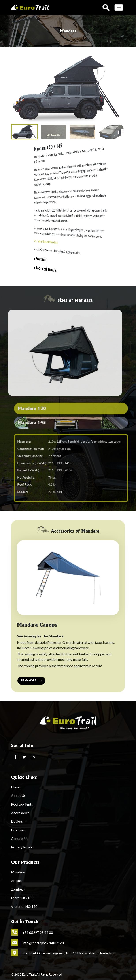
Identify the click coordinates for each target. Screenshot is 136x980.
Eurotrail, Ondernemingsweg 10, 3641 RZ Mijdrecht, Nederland (69, 953)
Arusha (16, 881)
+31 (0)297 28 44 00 (38, 932)
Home (16, 787)
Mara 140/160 (22, 898)
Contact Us (20, 838)
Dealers (17, 821)
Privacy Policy (22, 847)
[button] (120, 89)
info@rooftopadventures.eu (43, 943)
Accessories (20, 813)
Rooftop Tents (22, 804)
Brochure (18, 830)
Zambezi (18, 889)
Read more (31, 680)
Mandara (18, 872)
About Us (18, 795)
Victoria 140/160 (24, 906)
